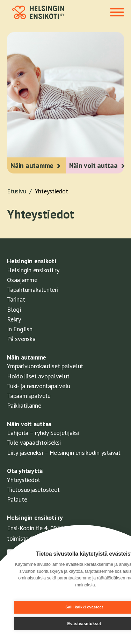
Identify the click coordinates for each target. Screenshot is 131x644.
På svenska (21, 339)
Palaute (17, 499)
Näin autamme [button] (32, 165)
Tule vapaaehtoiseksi (34, 442)
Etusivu (21, 191)
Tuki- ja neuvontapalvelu (39, 386)
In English (20, 329)
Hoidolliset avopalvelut (38, 376)
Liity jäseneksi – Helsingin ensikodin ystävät (64, 453)
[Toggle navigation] (117, 13)
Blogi (14, 309)
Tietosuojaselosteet (33, 490)
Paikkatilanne (24, 405)
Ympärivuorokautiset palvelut (45, 366)
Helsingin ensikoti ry (33, 270)
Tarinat (16, 299)
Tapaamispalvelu (29, 396)
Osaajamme (22, 280)
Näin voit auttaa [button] (93, 165)
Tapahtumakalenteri (33, 290)
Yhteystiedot (52, 191)
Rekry (14, 319)
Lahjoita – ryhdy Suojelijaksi (43, 433)
